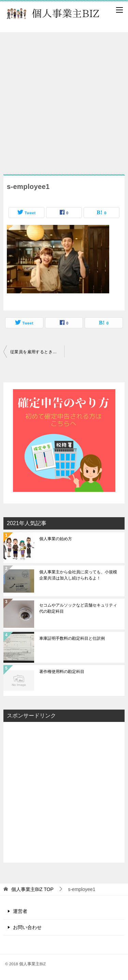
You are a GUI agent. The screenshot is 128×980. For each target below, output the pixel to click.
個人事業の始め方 (56, 539)
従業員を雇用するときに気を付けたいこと (37, 352)
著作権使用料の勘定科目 (62, 672)
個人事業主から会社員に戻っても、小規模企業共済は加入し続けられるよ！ (78, 575)
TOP (32, 889)
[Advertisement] (64, 100)
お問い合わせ (27, 927)
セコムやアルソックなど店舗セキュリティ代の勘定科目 (78, 608)
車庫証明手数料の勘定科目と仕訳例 (72, 638)
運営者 (20, 911)
